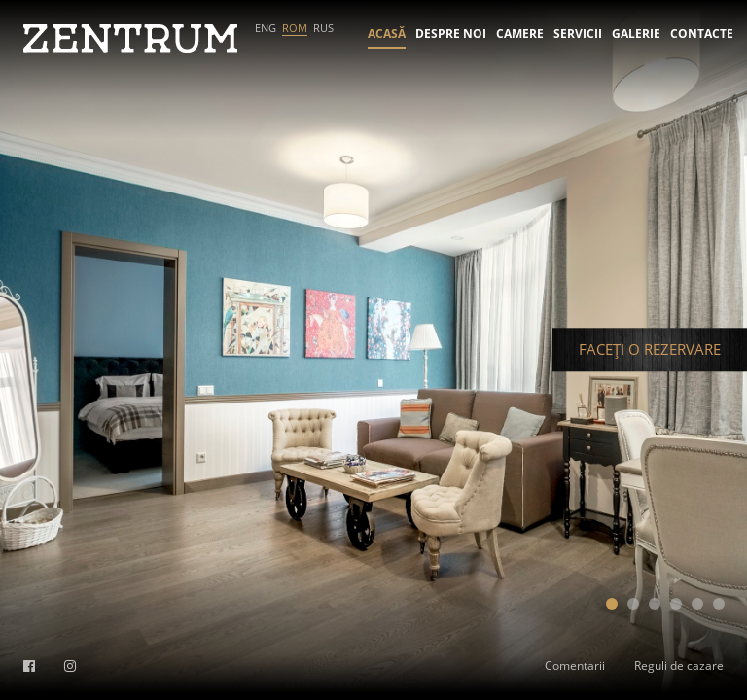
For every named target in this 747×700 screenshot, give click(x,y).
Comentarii (575, 665)
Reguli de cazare (679, 665)
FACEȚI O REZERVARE (650, 349)
